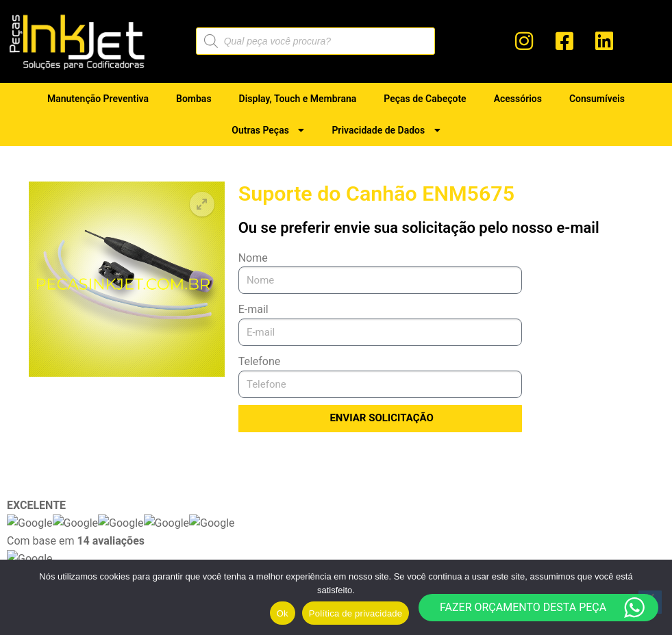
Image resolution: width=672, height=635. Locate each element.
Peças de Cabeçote (425, 99)
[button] (202, 204)
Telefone (260, 361)
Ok (283, 613)
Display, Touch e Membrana (298, 99)
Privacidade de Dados (386, 130)
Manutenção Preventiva (98, 99)
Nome (253, 258)
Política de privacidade (356, 613)
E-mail (253, 309)
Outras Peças (268, 130)
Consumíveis (597, 99)
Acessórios (518, 99)
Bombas (194, 99)
